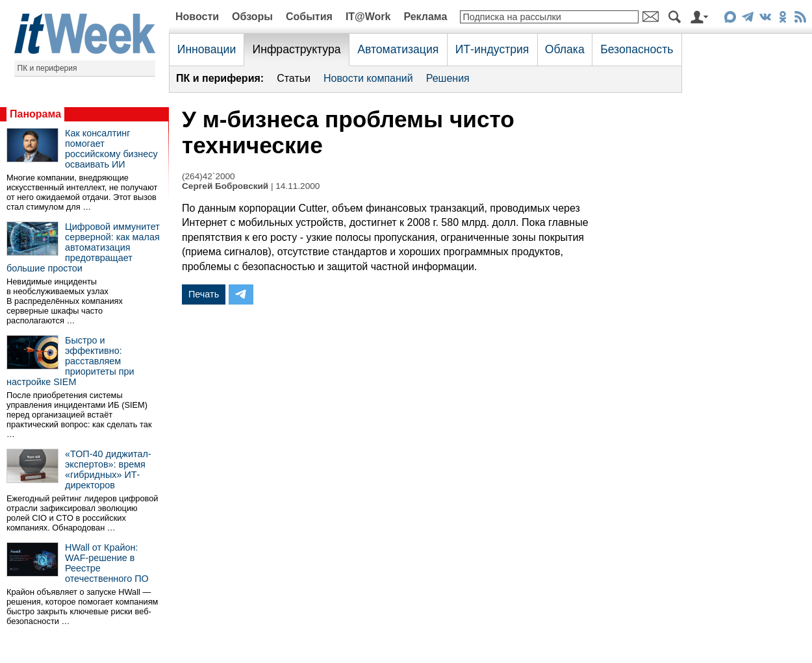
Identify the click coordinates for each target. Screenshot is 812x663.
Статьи (294, 78)
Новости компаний (368, 78)
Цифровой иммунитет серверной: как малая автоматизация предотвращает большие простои (83, 247)
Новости (197, 17)
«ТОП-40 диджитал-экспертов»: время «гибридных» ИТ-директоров (108, 469)
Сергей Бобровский (225, 186)
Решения (448, 78)
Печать (204, 294)
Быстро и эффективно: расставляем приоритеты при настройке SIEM (70, 361)
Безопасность (637, 49)
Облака (565, 49)
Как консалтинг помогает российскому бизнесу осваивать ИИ (111, 149)
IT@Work (368, 17)
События (309, 17)
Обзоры (252, 17)
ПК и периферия (47, 68)
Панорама (35, 114)
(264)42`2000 (209, 176)
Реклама (425, 17)
